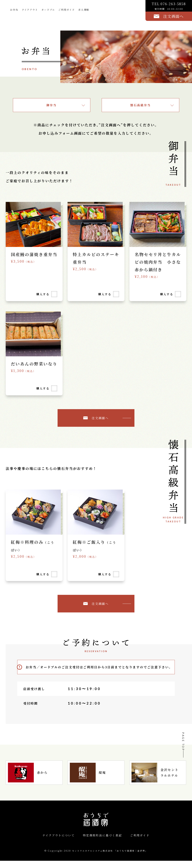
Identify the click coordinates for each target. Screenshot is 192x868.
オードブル (50, 10)
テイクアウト (31, 10)
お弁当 (14, 10)
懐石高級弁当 (140, 105)
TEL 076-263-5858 (169, 6)
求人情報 (88, 10)
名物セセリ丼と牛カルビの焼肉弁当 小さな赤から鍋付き (156, 262)
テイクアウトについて (59, 842)
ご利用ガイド (70, 10)
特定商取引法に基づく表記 (103, 842)
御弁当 (52, 105)
